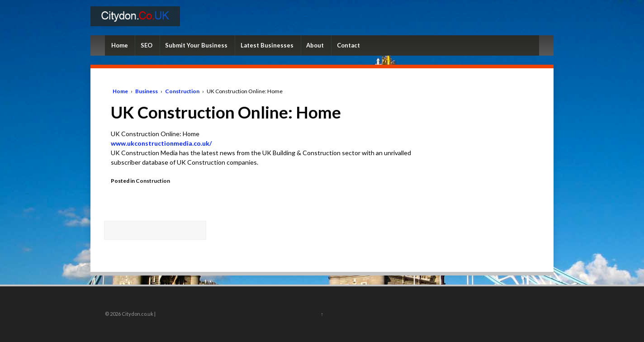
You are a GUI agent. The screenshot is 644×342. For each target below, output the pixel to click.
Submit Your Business (196, 45)
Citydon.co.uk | (138, 314)
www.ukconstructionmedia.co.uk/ (161, 143)
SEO (147, 45)
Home (120, 45)
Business (147, 91)
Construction (182, 91)
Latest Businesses (267, 45)
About (315, 45)
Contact (348, 45)
